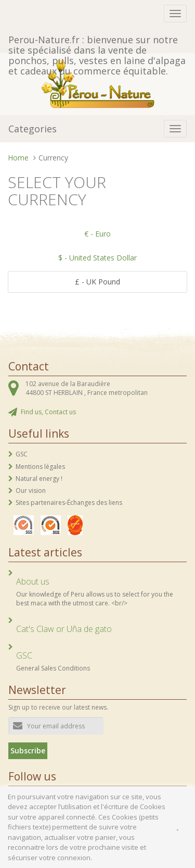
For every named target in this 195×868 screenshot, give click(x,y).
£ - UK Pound (97, 282)
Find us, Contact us (48, 412)
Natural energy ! (39, 479)
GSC (22, 454)
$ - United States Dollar (97, 258)
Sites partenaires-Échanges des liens (69, 503)
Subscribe (28, 751)
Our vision (31, 491)
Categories (32, 129)
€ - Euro (97, 234)
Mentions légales (40, 467)
